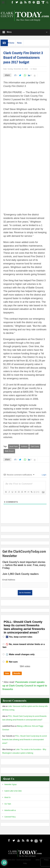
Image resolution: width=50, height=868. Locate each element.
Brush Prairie (14, 446)
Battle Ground (9, 451)
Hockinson (24, 446)
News (19, 43)
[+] (38, 492)
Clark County (35, 446)
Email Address (9, 580)
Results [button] (17, 673)
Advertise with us (10, 811)
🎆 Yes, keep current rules (19, 637)
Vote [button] (7, 673)
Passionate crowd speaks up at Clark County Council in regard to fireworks (25, 686)
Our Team (8, 804)
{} (35, 492)
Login (44, 475)
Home (12, 43)
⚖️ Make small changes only (20, 655)
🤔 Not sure (12, 662)
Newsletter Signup (10, 785)
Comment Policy (10, 817)
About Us (7, 798)
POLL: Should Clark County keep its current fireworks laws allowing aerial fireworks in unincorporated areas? (25, 740)
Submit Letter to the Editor (13, 791)
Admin (38, 860)
